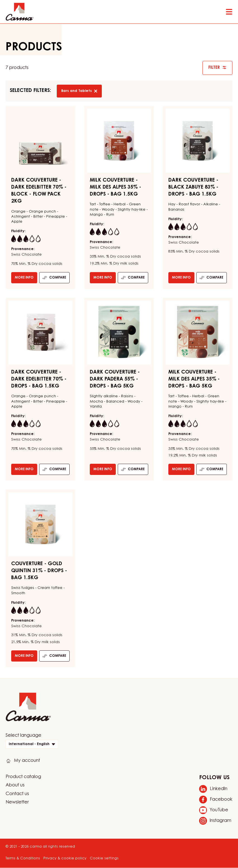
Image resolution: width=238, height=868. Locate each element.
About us (15, 785)
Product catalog (23, 777)
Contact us (17, 794)
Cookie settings (104, 858)
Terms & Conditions (23, 858)
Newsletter (17, 802)
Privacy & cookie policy (65, 858)
